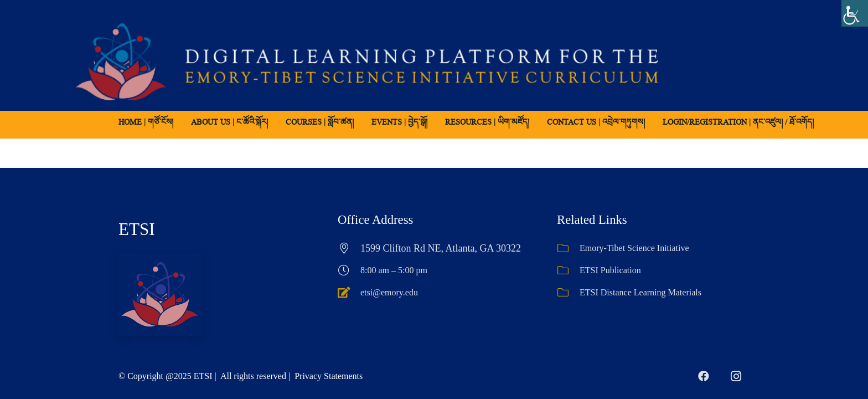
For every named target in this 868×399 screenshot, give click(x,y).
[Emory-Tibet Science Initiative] (568, 248)
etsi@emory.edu (389, 292)
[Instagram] (736, 376)
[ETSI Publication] (568, 270)
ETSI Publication (610, 270)
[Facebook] (704, 376)
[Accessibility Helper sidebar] (855, 13)
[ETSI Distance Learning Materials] (568, 293)
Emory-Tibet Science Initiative (634, 248)
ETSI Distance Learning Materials (640, 292)
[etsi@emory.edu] (349, 293)
